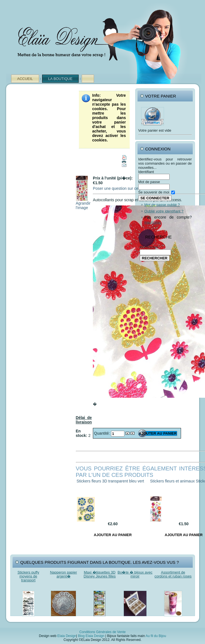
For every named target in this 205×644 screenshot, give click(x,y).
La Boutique (60, 79)
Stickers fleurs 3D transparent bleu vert (110, 481)
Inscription (153, 222)
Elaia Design (67, 636)
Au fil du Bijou (156, 636)
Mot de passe (149, 182)
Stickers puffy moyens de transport (28, 576)
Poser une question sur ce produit (122, 188)
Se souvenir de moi (154, 192)
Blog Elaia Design (91, 636)
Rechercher (149, 247)
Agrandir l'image (83, 204)
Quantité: (102, 433)
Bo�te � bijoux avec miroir (135, 574)
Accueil (25, 79)
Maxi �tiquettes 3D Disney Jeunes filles (100, 574)
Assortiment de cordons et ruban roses (173, 574)
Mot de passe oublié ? (162, 205)
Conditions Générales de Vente (102, 632)
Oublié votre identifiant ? (164, 211)
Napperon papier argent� (63, 574)
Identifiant (146, 172)
